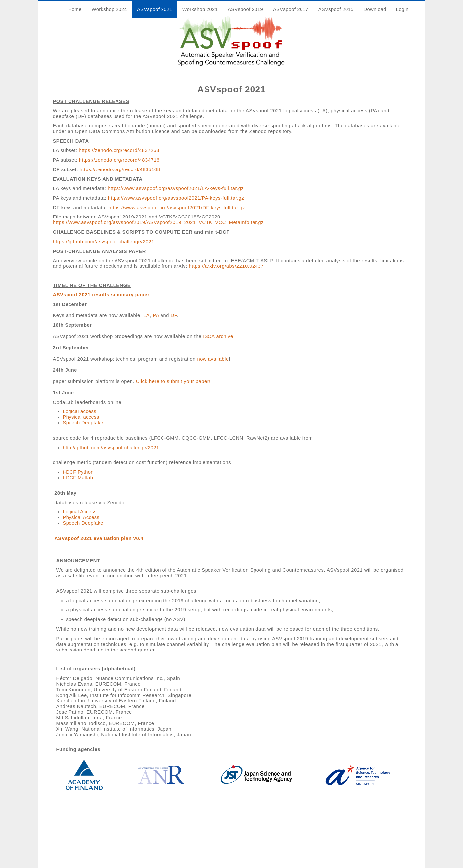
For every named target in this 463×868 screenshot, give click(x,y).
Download (375, 9)
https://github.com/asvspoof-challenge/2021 (104, 242)
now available (213, 359)
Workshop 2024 (109, 9)
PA (156, 315)
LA (146, 315)
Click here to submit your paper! (173, 381)
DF (174, 315)
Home (75, 9)
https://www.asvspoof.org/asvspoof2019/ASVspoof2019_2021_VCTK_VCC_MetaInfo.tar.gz (159, 222)
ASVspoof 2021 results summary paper (101, 295)
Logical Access (80, 512)
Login (402, 9)
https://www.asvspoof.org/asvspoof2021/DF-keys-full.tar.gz (177, 208)
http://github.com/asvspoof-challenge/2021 (111, 448)
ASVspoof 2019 (245, 9)
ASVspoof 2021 (155, 9)
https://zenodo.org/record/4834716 (119, 160)
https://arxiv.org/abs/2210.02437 (226, 266)
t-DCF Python (78, 472)
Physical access (81, 417)
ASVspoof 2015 (336, 9)
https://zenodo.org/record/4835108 (120, 169)
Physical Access (81, 517)
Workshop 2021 (200, 9)
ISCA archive (218, 336)
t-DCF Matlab (78, 478)
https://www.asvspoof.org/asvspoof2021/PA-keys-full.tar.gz (176, 198)
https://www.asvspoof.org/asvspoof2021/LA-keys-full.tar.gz (176, 188)
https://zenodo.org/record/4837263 (119, 150)
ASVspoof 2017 (291, 9)
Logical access (80, 411)
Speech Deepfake (83, 423)
